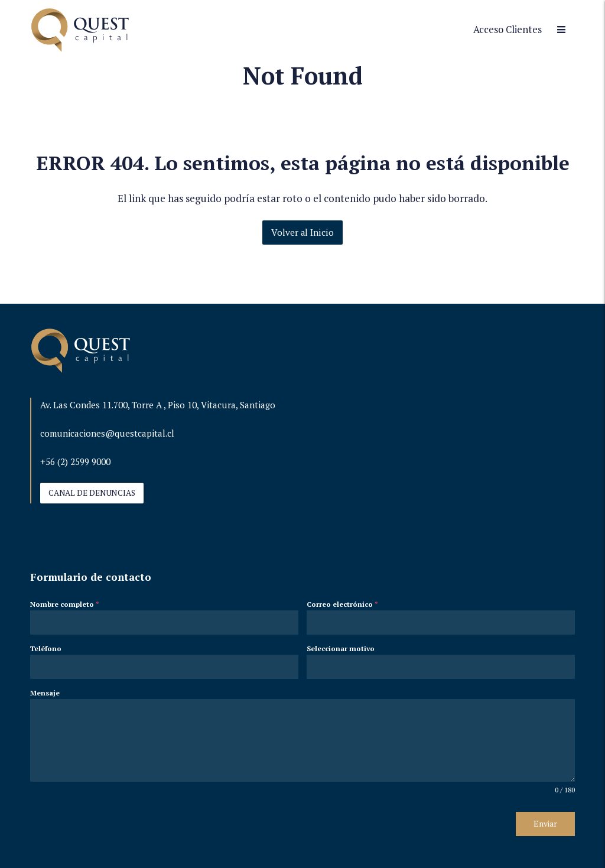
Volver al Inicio (302, 232)
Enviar (545, 823)
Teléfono (46, 648)
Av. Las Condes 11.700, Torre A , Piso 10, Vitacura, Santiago (158, 405)
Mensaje (45, 693)
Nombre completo (65, 604)
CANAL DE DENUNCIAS (92, 493)
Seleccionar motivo (341, 648)
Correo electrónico (342, 604)
